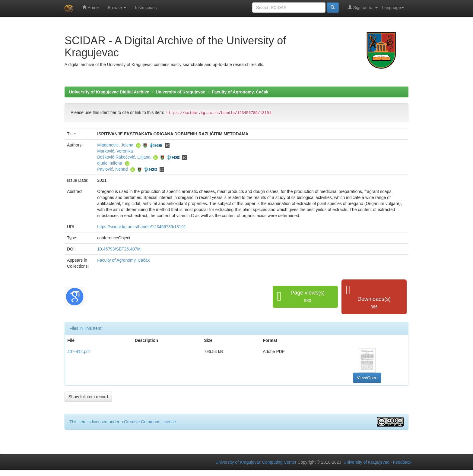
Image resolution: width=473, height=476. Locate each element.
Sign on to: (363, 7)
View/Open (367, 378)
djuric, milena (110, 163)
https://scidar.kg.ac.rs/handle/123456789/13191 (141, 227)
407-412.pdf (79, 351)
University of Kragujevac (180, 92)
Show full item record (88, 397)
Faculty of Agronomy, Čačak (240, 92)
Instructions (146, 8)
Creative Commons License (150, 422)
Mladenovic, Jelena (115, 145)
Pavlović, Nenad (112, 169)
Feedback (402, 462)
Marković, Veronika (115, 151)
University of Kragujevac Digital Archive (109, 92)
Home (90, 7)
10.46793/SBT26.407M (119, 249)
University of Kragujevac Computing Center (256, 462)
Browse (117, 8)
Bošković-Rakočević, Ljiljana (124, 157)
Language (393, 8)
